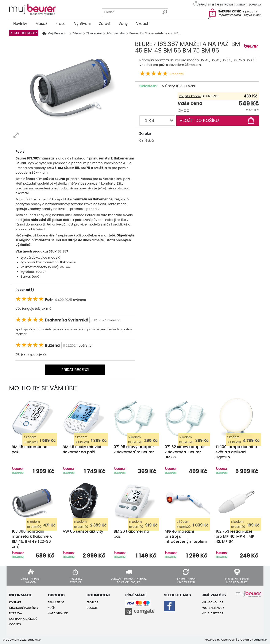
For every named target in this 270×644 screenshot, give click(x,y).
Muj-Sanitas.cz (213, 608)
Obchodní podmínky (24, 608)
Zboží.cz (92, 602)
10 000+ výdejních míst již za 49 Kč (237, 581)
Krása (61, 24)
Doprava (255, 5)
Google (92, 608)
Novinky (20, 24)
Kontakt (241, 5)
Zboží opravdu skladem (31, 581)
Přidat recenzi (75, 370)
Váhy (123, 24)
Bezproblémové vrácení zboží (186, 581)
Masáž (41, 24)
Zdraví (105, 24)
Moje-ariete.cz (212, 613)
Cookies (15, 624)
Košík (52, 608)
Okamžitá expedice (76, 581)
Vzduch (143, 24)
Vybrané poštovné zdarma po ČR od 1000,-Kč (129, 581)
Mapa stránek (58, 613)
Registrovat (225, 5)
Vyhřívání (82, 24)
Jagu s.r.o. (261, 640)
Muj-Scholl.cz (212, 602)
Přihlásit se (207, 5)
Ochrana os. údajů (23, 619)
